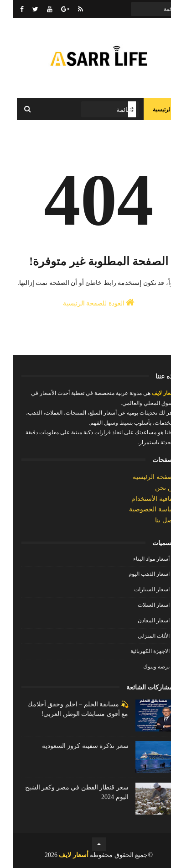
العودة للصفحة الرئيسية (86, 302)
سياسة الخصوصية (140, 509)
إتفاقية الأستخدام (141, 499)
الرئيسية (149, 110)
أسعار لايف (150, 393)
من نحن (153, 488)
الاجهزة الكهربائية (137, 651)
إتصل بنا (153, 520)
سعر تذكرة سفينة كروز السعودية (72, 746)
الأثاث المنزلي (140, 636)
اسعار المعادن (140, 621)
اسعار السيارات (139, 589)
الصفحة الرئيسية (141, 477)
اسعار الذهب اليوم (136, 574)
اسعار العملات (140, 605)
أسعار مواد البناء (138, 559)
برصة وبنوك (143, 667)
